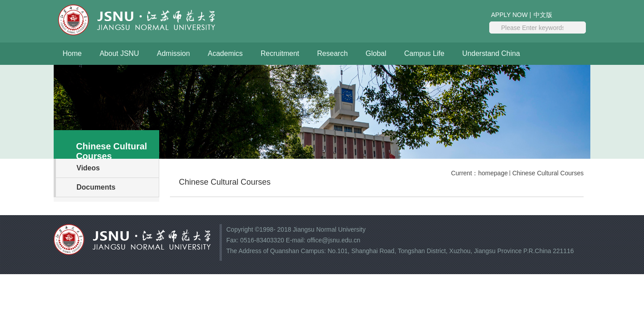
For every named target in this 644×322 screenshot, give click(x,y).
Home (72, 53)
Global (376, 53)
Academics (225, 53)
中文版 (543, 15)
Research (332, 53)
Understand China (491, 53)
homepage (493, 173)
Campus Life (424, 53)
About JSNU (119, 53)
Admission (174, 53)
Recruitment (280, 53)
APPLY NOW (509, 15)
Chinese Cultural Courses (548, 173)
